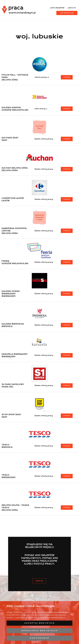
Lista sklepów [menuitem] (57, 8)
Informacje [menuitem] (67, 13)
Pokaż (67, 77)
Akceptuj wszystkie (40, 623)
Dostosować (40, 638)
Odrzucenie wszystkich (40, 631)
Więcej (39, 581)
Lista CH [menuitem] (72, 8)
